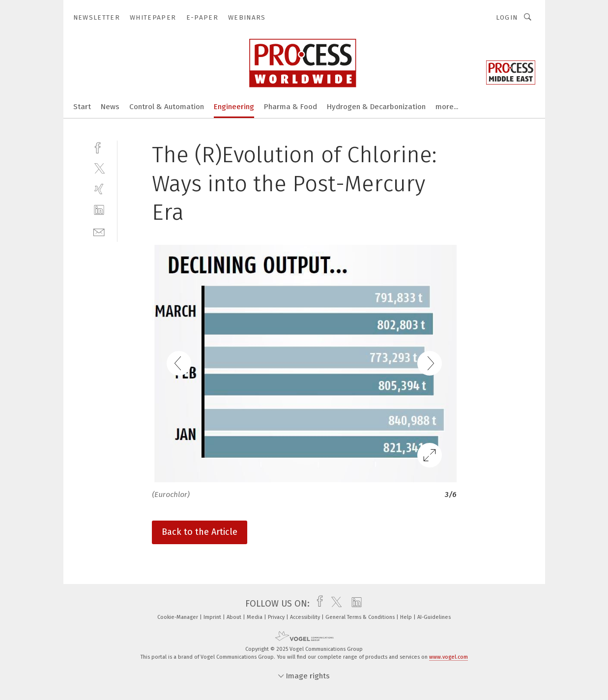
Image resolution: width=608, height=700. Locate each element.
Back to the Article (200, 532)
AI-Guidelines (434, 617)
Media (255, 617)
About (235, 617)
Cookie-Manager (178, 617)
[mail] (99, 231)
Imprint (213, 617)
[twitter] (99, 168)
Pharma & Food (290, 107)
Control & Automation (167, 107)
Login (507, 17)
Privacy (277, 617)
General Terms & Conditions (361, 617)
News (110, 107)
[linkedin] (99, 210)
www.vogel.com (449, 657)
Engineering (234, 107)
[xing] (99, 189)
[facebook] (99, 147)
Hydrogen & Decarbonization (376, 107)
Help (407, 617)
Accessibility (306, 617)
